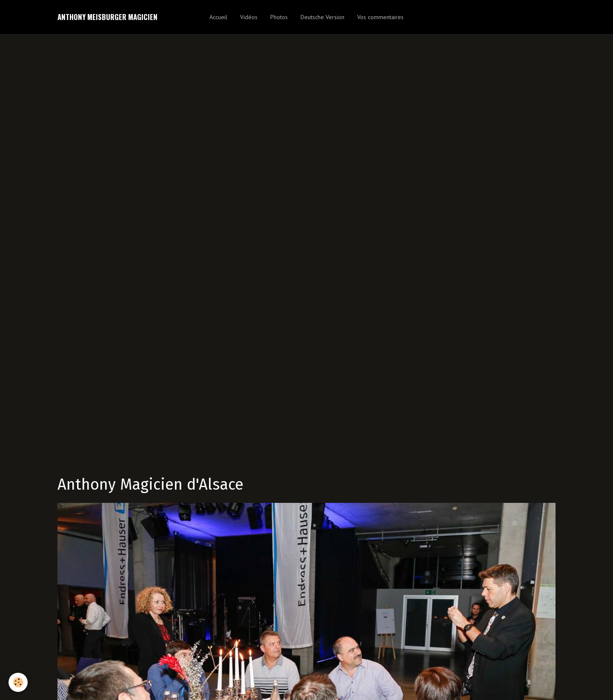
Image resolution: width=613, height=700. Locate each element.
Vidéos (249, 17)
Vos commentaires (380, 17)
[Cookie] (18, 682)
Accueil (218, 17)
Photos (279, 17)
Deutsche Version (322, 17)
